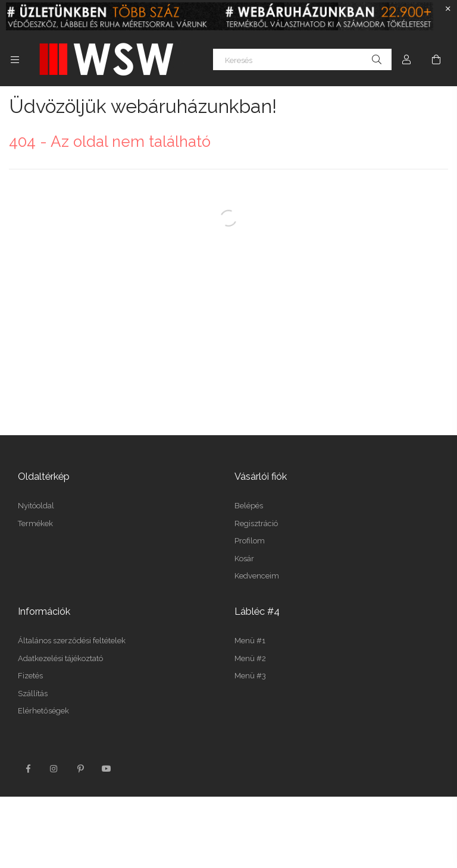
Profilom (250, 541)
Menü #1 (250, 641)
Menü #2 (250, 658)
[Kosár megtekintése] (436, 59)
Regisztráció (256, 523)
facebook (28, 769)
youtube (107, 769)
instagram (54, 769)
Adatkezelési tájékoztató (60, 658)
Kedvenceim (257, 576)
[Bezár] (448, 9)
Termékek (35, 523)
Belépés (249, 506)
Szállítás (33, 694)
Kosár (244, 559)
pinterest (80, 769)
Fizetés (30, 676)
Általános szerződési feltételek (72, 641)
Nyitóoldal (36, 506)
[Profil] (406, 59)
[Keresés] (302, 59)
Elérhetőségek (43, 711)
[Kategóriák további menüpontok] (15, 59)
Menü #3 (250, 676)
